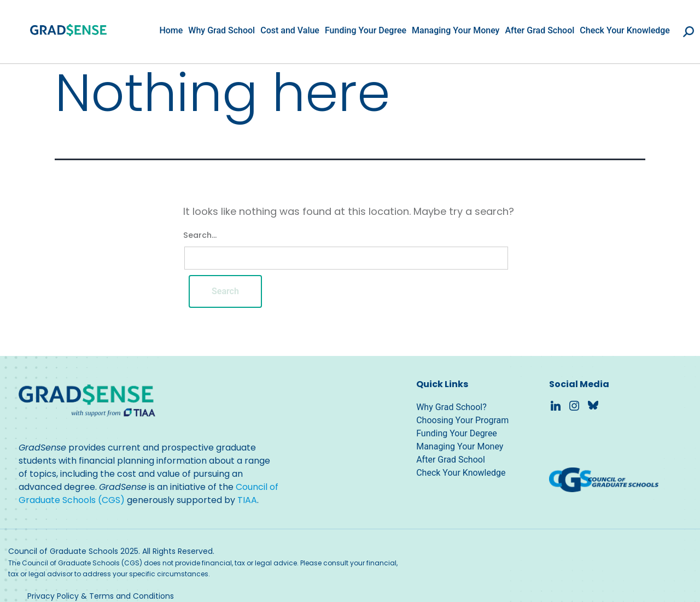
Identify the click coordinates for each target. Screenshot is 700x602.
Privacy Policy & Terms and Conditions (101, 596)
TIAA (247, 500)
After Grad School (539, 30)
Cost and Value (290, 30)
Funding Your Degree (366, 30)
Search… (200, 235)
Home (171, 30)
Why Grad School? (451, 407)
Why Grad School (221, 30)
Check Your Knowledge (625, 30)
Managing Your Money (456, 30)
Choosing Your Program (462, 420)
